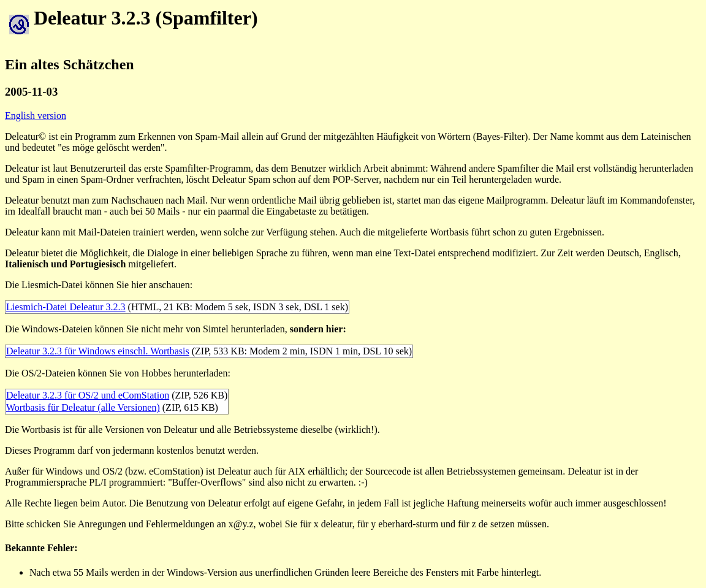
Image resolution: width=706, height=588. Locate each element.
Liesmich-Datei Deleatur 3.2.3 (66, 307)
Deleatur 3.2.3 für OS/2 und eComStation (88, 395)
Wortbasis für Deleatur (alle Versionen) (83, 407)
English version (36, 116)
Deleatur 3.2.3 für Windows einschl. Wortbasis (98, 351)
